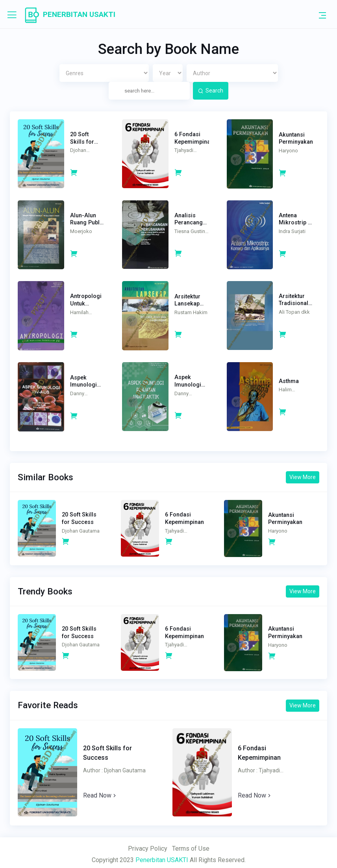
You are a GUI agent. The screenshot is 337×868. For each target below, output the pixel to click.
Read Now (102, 791)
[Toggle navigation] (322, 15)
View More (301, 473)
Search (211, 91)
